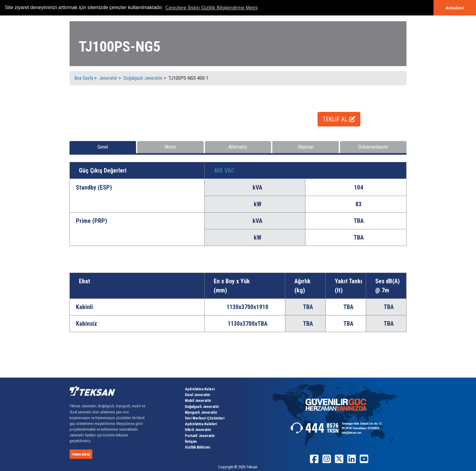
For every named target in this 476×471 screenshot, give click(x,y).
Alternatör (238, 147)
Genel (103, 147)
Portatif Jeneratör (200, 436)
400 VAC (224, 170)
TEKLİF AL (339, 119)
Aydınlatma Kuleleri (201, 424)
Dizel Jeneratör (198, 395)
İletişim (191, 441)
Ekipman (306, 147)
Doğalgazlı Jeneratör (202, 407)
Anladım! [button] (455, 8)
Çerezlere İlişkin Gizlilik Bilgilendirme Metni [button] (212, 8)
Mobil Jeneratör (198, 400)
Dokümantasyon (373, 147)
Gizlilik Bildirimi (197, 447)
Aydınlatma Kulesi (200, 389)
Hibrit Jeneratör (198, 430)
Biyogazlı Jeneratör (201, 412)
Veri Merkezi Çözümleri (205, 418)
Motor (170, 147)
